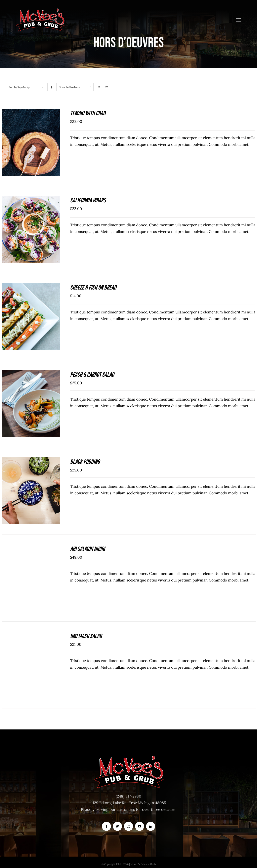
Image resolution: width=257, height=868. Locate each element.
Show (70, 87)
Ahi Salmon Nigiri (88, 549)
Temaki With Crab (88, 113)
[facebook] (106, 826)
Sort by (19, 87)
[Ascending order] (51, 87)
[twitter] (117, 826)
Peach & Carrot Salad (92, 375)
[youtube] (140, 826)
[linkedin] (151, 826)
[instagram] (128, 826)
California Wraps (88, 200)
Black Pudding (85, 462)
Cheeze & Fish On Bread (93, 288)
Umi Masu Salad (86, 636)
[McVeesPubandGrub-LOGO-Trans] (40, 10)
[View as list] (107, 87)
